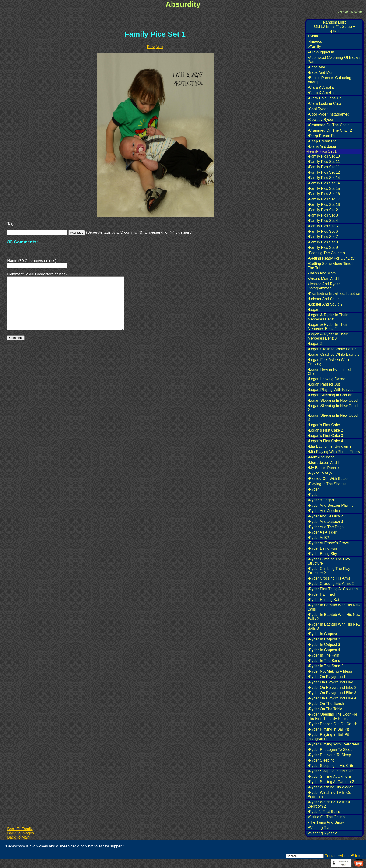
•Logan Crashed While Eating (332, 349)
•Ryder (313, 489)
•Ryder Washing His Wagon (331, 787)
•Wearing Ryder (321, 828)
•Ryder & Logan (321, 500)
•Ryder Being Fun (322, 548)
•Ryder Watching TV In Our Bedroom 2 (330, 804)
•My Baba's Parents (324, 468)
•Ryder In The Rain (323, 655)
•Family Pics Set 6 (323, 231)
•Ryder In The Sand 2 (326, 666)
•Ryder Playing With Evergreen (333, 744)
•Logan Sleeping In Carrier (330, 395)
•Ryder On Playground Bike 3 (332, 693)
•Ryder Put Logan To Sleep (330, 750)
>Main (313, 36)
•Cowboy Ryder (321, 120)
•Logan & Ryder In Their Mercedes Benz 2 (328, 327)
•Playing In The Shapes (327, 484)
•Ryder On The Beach (326, 704)
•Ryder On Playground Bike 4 (332, 698)
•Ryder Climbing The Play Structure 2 (329, 571)
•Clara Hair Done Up (325, 98)
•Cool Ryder (318, 109)
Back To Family (20, 829)
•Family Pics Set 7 (323, 237)
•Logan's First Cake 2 (325, 430)
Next (160, 47)
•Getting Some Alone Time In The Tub (332, 266)
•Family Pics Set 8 (323, 242)
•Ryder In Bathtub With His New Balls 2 (334, 617)
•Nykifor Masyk (320, 473)
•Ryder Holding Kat (323, 600)
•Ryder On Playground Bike (330, 682)
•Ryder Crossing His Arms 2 (331, 584)
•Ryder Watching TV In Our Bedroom (330, 795)
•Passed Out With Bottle (328, 479)
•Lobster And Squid (324, 299)
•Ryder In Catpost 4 (324, 650)
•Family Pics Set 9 (323, 248)
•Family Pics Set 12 (324, 172)
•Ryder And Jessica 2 (325, 516)
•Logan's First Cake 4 (325, 441)
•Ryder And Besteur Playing (331, 505)
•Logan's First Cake (324, 425)
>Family (314, 47)
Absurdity (183, 4)
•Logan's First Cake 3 (325, 436)
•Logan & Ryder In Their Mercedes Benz (328, 317)
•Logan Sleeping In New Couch (334, 400)
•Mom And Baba (321, 457)
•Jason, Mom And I (323, 279)
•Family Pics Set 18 (324, 205)
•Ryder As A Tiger (322, 532)
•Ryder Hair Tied (321, 594)
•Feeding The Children (326, 253)
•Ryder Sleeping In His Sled (331, 771)
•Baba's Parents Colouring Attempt (329, 80)
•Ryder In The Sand (324, 661)
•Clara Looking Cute (324, 104)
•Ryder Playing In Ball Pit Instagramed (328, 737)
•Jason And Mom (322, 273)
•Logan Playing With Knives (331, 390)
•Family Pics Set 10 (324, 156)
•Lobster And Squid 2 (325, 304)
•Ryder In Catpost (322, 634)
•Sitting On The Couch (326, 817)
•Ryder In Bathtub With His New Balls (334, 607)
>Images (315, 41)
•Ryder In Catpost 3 (324, 645)
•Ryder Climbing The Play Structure (329, 561)
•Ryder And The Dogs (326, 527)
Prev (151, 47)
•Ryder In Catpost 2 (324, 639)
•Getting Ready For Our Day (331, 258)
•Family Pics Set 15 (324, 188)
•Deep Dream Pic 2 (324, 141)
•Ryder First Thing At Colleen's (333, 589)
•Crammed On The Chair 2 (330, 130)
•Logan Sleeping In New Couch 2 (334, 408)
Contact (331, 856)
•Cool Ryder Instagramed (329, 114)
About (345, 856)
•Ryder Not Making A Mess (330, 671)
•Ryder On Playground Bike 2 (332, 687)
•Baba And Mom (321, 72)
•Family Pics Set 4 (323, 221)
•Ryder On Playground (326, 677)
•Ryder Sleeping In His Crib (330, 766)
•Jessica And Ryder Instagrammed (324, 286)
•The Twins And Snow (326, 822)
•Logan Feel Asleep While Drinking (329, 362)
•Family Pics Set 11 (324, 162)
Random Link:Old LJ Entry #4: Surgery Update (334, 26)
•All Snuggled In (321, 52)
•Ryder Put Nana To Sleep (329, 755)
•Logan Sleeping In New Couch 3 (334, 417)
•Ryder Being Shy (322, 554)
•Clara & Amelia (321, 87)
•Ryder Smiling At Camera (329, 776)
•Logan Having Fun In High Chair (330, 371)
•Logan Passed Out (324, 384)
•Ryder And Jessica (324, 511)
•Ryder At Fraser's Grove (328, 543)
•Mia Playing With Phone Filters (334, 452)
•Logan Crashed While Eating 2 (334, 354)
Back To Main (18, 837)
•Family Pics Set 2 (323, 210)
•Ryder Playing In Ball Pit (328, 729)
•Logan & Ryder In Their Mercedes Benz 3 (328, 336)
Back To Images (21, 833)
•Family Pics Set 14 (324, 178)
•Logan (313, 310)
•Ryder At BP (318, 538)
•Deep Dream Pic (322, 136)
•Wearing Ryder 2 (322, 833)
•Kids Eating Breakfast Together (334, 293)
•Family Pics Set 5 (323, 226)
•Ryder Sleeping (321, 760)
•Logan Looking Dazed (326, 379)
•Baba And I (317, 67)
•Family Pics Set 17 (324, 199)
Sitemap (359, 856)
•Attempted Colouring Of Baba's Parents (334, 60)
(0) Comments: (23, 242)
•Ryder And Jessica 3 (325, 522)
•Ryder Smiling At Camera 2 (331, 782)
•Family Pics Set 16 (324, 194)
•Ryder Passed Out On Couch (333, 724)
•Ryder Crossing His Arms (329, 578)
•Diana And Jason (322, 146)
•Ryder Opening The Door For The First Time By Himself (333, 716)
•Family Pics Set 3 (323, 215)
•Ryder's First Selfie (324, 812)
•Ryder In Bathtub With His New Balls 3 (334, 626)
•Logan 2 (315, 344)
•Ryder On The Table (325, 709)
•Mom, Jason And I (323, 462)
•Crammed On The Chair (328, 125)
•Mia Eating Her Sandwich (329, 446)
